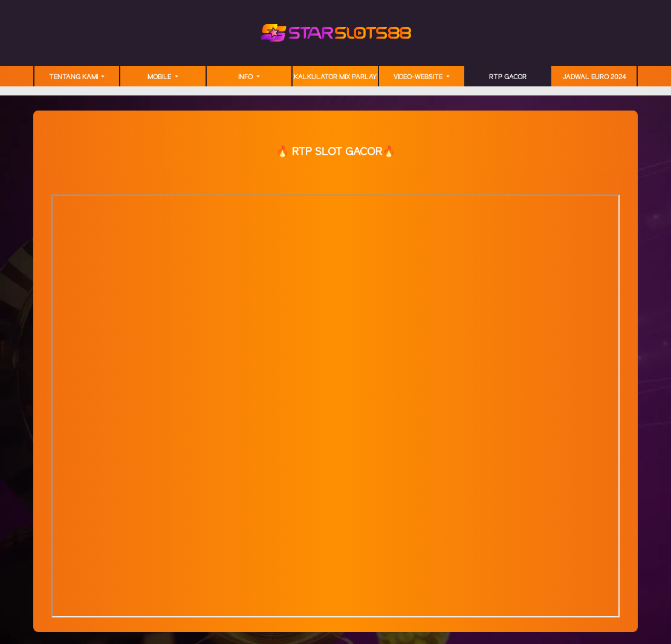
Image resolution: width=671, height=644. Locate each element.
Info (246, 77)
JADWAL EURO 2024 (594, 77)
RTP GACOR (508, 77)
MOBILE (160, 77)
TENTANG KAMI (74, 77)
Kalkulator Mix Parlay (335, 77)
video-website (419, 77)
